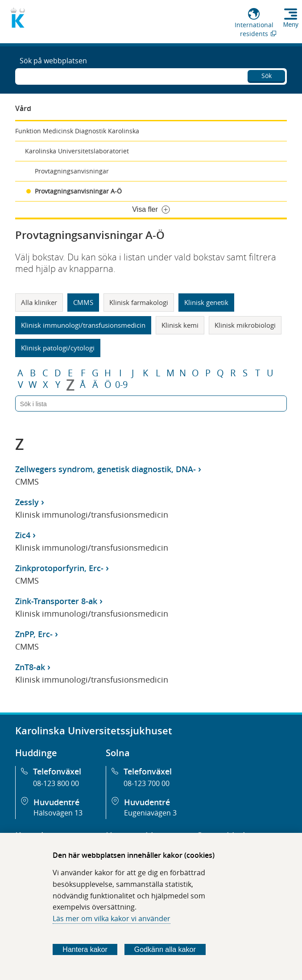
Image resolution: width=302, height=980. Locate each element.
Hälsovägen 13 (58, 813)
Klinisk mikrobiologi (245, 325)
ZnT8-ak (30, 667)
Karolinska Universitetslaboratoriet (77, 151)
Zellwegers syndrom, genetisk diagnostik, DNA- (105, 469)
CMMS (83, 302)
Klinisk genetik (206, 302)
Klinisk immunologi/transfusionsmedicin (83, 325)
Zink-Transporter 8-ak (56, 601)
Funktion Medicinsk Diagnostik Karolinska (77, 131)
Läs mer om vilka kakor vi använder (112, 918)
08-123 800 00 (56, 783)
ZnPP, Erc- (34, 634)
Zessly (27, 502)
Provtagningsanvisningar (72, 171)
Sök (267, 76)
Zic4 (23, 535)
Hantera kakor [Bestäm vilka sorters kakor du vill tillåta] (85, 949)
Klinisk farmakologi (139, 302)
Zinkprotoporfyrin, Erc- (59, 568)
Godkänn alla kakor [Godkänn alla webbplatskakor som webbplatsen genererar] (165, 949)
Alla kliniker (39, 302)
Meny (291, 25)
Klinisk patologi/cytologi (58, 348)
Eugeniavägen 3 (150, 813)
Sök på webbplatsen (53, 61)
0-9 (121, 385)
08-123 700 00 (147, 783)
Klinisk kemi (180, 325)
